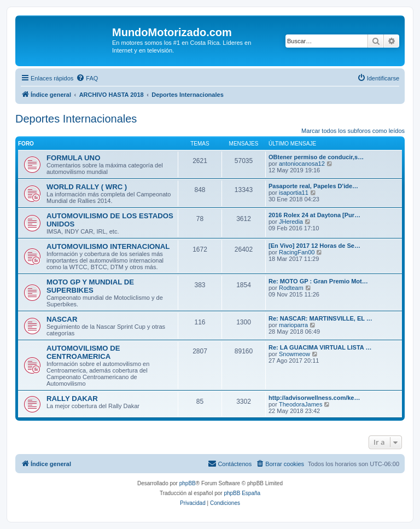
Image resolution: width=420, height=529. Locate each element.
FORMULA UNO (73, 158)
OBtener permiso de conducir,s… (316, 157)
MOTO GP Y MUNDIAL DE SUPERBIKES (90, 286)
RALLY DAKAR (72, 399)
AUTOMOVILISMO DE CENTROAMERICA (83, 352)
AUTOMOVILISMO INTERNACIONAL (108, 246)
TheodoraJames (301, 404)
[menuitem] (87, 78)
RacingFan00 (297, 252)
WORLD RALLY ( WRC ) (87, 187)
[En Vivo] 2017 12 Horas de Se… (314, 246)
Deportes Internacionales (76, 119)
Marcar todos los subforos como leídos (353, 131)
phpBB (188, 483)
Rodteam (291, 288)
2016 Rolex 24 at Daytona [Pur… (314, 215)
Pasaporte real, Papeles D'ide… (313, 186)
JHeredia (291, 222)
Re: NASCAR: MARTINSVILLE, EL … (320, 318)
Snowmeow (294, 354)
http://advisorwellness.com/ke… (314, 398)
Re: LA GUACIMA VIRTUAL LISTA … (320, 347)
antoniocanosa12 (302, 164)
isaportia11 (294, 193)
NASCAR (62, 319)
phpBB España (242, 493)
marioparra (293, 325)
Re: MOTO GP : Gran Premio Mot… (318, 281)
